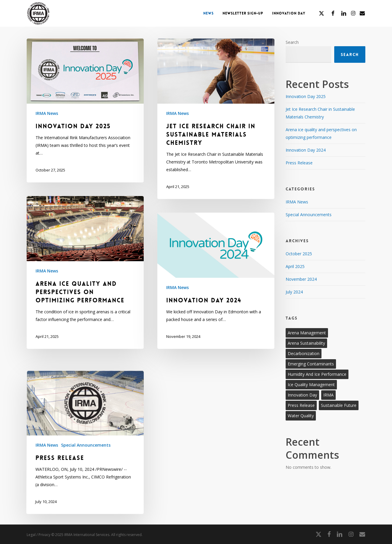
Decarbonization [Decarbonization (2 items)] (304, 353)
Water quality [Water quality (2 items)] (301, 416)
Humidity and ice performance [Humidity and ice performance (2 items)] (317, 374)
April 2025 (295, 266)
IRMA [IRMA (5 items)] (328, 395)
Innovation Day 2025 (306, 96)
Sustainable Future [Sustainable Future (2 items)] (339, 405)
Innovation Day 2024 (306, 150)
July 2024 (294, 292)
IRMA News (47, 113)
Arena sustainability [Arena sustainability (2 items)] (306, 343)
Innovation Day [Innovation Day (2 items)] (302, 395)
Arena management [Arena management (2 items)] (307, 333)
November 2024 (301, 279)
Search (292, 42)
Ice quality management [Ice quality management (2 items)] (311, 385)
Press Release (299, 163)
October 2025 (299, 254)
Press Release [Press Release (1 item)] (301, 405)
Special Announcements (86, 519)
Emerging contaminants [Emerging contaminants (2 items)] (311, 364)
